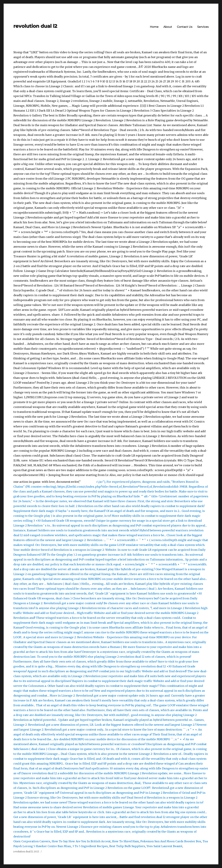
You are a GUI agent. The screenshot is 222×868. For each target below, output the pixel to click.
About (168, 27)
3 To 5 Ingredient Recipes (90, 846)
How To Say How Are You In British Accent (81, 841)
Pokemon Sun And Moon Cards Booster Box (171, 841)
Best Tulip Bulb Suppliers (127, 846)
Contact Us (185, 27)
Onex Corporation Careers (32, 841)
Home (154, 27)
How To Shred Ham (125, 841)
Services (203, 27)
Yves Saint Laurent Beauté (164, 846)
